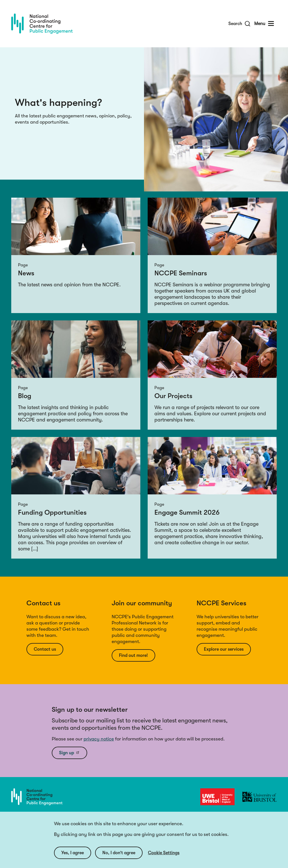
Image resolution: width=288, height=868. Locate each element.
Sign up (69, 753)
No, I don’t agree (119, 853)
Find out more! (133, 655)
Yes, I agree (73, 853)
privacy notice (99, 739)
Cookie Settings (164, 853)
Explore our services (224, 649)
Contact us (45, 649)
